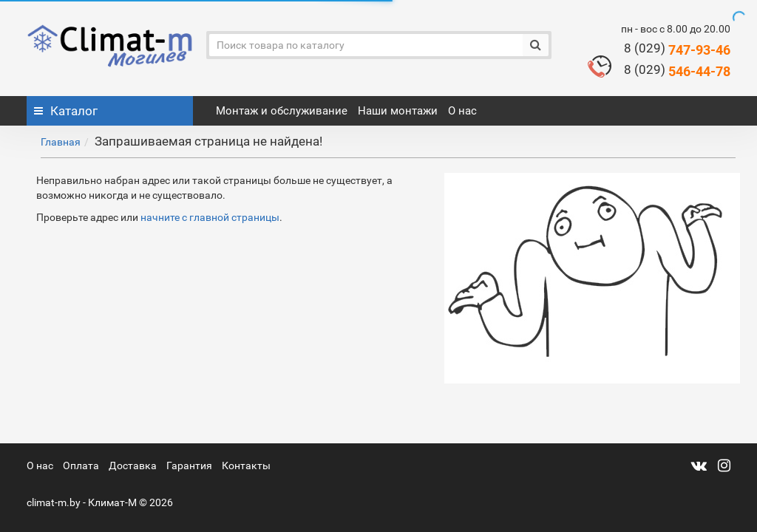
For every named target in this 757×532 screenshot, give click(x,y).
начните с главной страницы (210, 217)
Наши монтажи (398, 111)
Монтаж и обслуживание (282, 111)
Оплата (81, 465)
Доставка (133, 465)
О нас (462, 111)
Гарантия (189, 465)
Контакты (246, 465)
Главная (61, 142)
